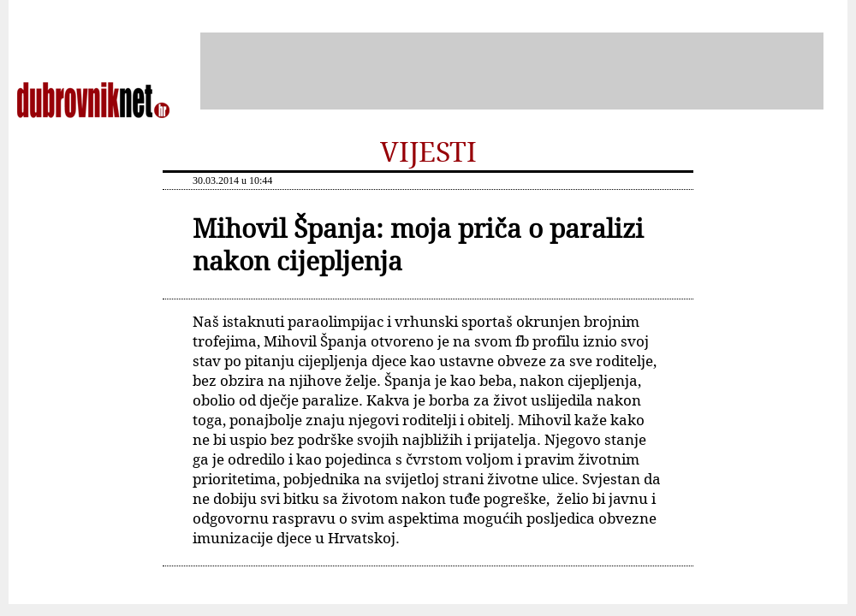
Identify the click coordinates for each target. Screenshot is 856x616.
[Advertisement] (512, 71)
